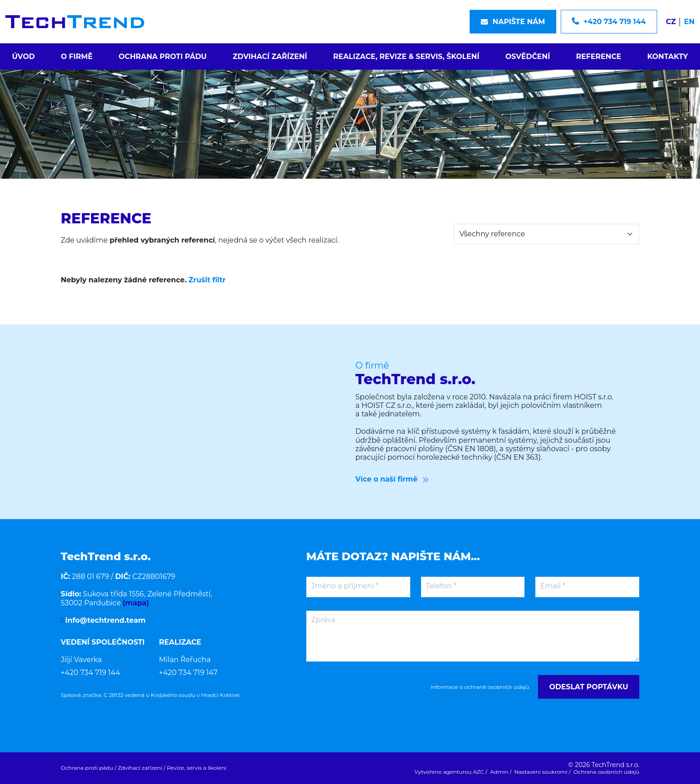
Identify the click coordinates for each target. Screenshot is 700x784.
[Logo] (75, 21)
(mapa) (136, 603)
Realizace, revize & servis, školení (406, 57)
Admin (499, 772)
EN (689, 22)
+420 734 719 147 (188, 673)
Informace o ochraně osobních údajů (480, 687)
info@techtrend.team (104, 620)
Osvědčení (528, 57)
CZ (671, 22)
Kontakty (668, 57)
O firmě (77, 57)
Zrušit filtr (207, 280)
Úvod (23, 57)
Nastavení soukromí (541, 772)
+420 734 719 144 (90, 673)
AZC (479, 772)
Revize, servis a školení (197, 768)
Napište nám (513, 22)
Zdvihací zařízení (270, 57)
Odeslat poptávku (589, 687)
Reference (598, 57)
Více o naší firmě (392, 479)
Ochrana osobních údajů (606, 772)
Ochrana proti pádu (163, 57)
